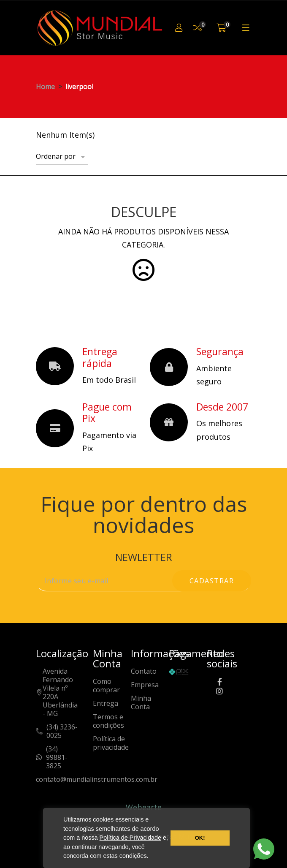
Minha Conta (141, 703)
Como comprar (106, 686)
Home (45, 87)
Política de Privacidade (130, 838)
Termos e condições (108, 721)
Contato (144, 671)
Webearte (144, 807)
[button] (152, 857)
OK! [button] (200, 838)
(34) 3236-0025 (62, 731)
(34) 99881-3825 (57, 758)
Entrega (106, 703)
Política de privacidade (111, 743)
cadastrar (212, 581)
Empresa (145, 685)
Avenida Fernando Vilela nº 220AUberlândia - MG (60, 692)
